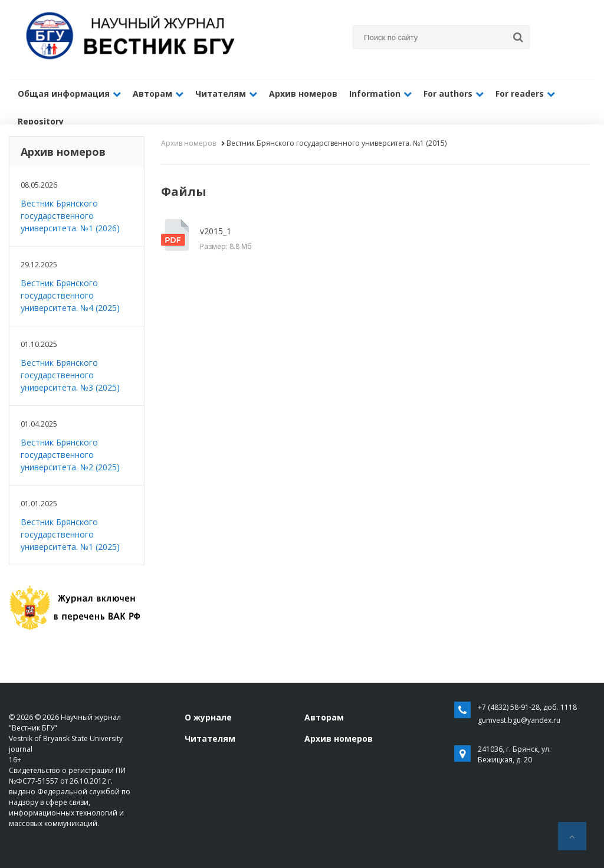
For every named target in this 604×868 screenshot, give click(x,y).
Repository (41, 121)
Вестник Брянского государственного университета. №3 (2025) (70, 375)
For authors (454, 94)
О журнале (208, 717)
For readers (525, 94)
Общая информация (69, 94)
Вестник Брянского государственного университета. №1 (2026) (70, 216)
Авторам (158, 94)
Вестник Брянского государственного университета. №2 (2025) (70, 455)
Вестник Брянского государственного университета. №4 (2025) (70, 295)
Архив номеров (303, 94)
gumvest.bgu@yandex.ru (519, 720)
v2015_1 (285, 239)
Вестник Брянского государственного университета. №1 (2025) (70, 534)
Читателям (226, 94)
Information (380, 94)
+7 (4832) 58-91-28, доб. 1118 (527, 707)
